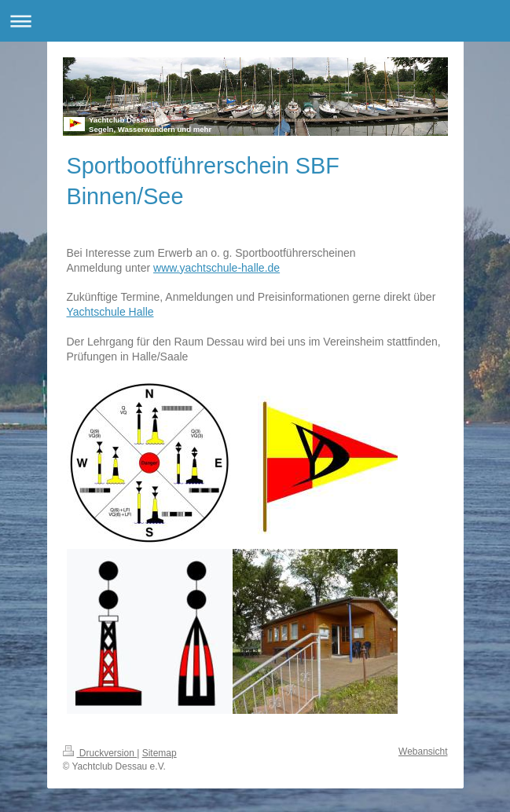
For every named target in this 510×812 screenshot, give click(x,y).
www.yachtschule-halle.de (216, 268)
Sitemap (160, 753)
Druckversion (100, 753)
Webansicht (423, 752)
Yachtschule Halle (110, 312)
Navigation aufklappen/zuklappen (255, 21)
